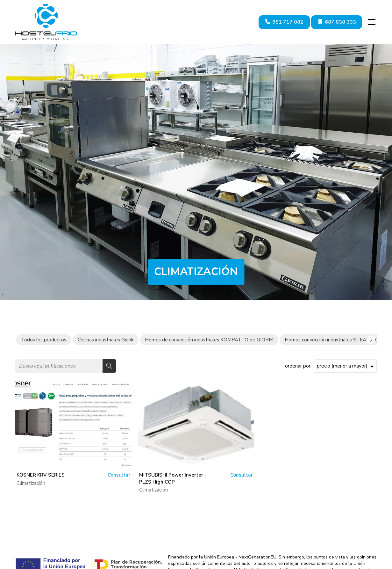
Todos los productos (44, 341)
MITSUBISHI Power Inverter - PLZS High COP (173, 480)
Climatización (31, 484)
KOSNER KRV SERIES (41, 476)
